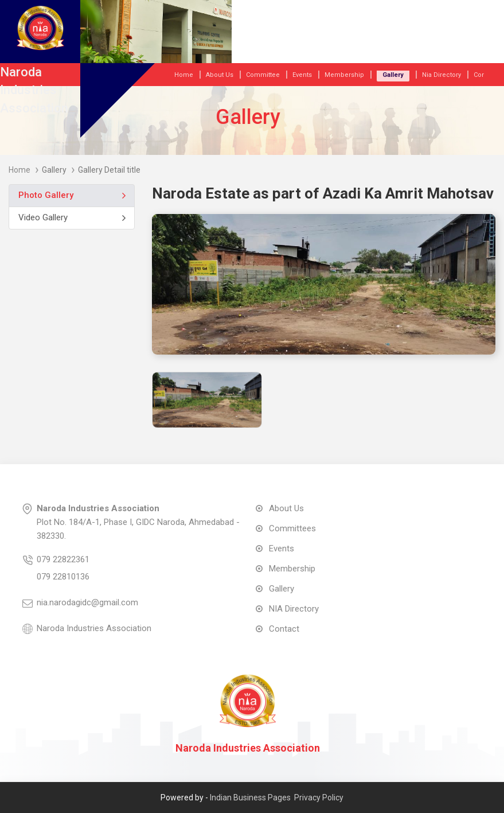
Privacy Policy (319, 798)
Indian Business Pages (250, 798)
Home (19, 170)
